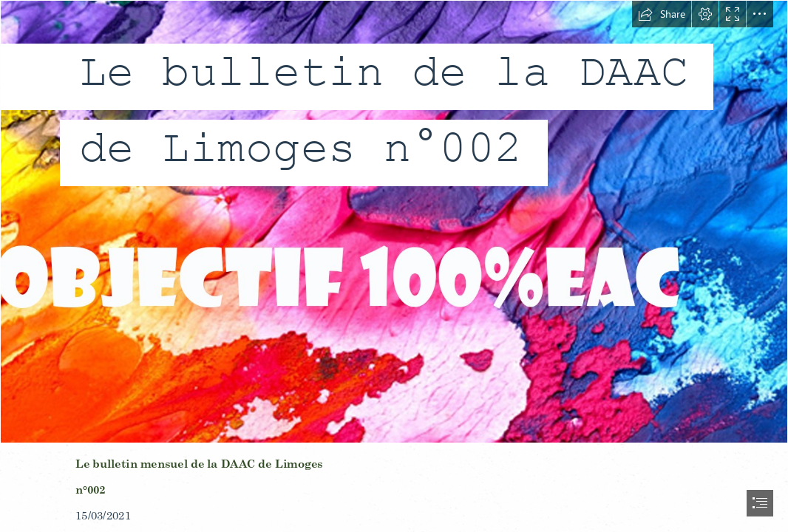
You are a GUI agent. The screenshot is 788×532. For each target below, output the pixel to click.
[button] (662, 14)
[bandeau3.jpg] (394, 222)
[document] (394, 266)
